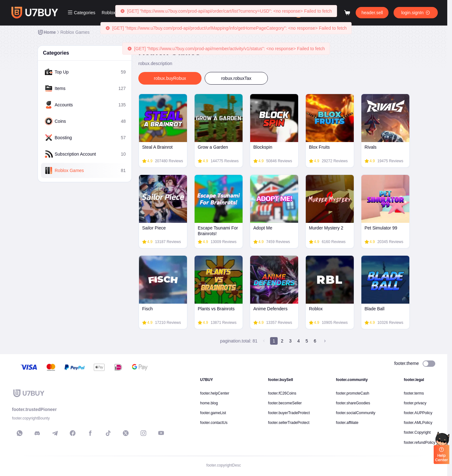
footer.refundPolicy (420, 443)
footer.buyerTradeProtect (289, 413)
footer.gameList (213, 413)
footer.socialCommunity (356, 413)
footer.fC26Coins (282, 393)
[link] (47, 32)
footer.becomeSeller (285, 403)
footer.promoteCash (353, 393)
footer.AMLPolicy (418, 423)
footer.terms (414, 393)
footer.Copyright (417, 432)
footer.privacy (415, 403)
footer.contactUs (214, 423)
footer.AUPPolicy (418, 413)
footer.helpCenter (215, 393)
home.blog (209, 403)
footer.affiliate (347, 423)
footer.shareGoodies (353, 403)
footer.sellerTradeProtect (289, 423)
